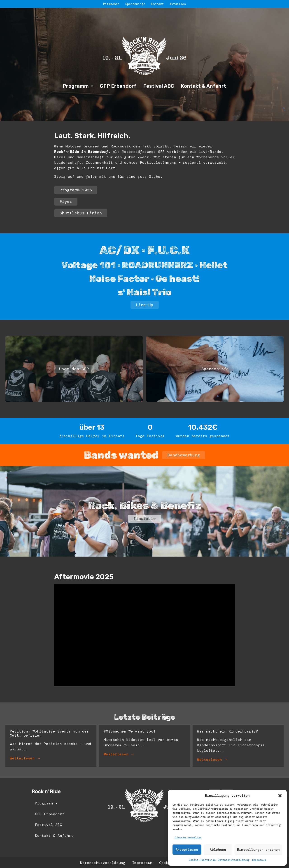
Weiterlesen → (25, 758)
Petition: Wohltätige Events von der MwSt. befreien (49, 733)
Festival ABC (159, 86)
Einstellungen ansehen (258, 850)
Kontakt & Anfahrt (204, 86)
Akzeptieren (187, 850)
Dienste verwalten (188, 837)
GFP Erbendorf (118, 86)
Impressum (259, 860)
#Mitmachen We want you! (130, 731)
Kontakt (157, 4)
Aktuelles (178, 4)
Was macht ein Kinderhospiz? (228, 731)
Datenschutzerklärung (234, 860)
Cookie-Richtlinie (202, 860)
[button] (280, 796)
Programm (78, 86)
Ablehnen (218, 850)
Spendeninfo (135, 4)
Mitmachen (111, 4)
